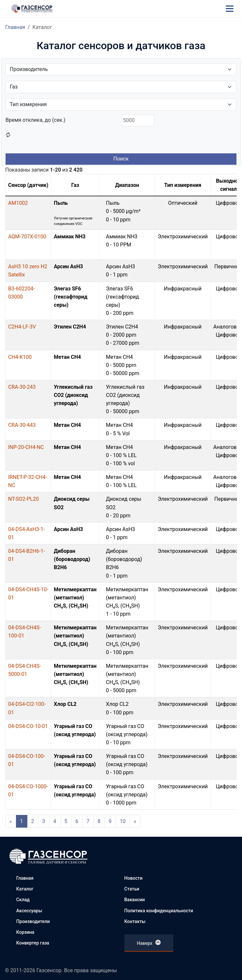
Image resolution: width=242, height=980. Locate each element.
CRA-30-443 (22, 425)
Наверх (149, 943)
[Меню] (230, 8)
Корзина (25, 932)
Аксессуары (29, 911)
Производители (33, 921)
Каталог (25, 889)
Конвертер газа (33, 943)
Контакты (135, 921)
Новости (134, 878)
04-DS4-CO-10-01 (28, 726)
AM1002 (18, 203)
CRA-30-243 (22, 387)
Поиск (121, 159)
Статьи (132, 889)
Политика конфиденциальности (159, 911)
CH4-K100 (20, 357)
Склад (23, 900)
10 (123, 821)
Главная (15, 27)
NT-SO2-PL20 (23, 499)
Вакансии (135, 900)
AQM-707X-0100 (27, 237)
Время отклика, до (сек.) (36, 120)
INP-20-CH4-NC (26, 447)
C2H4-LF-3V (22, 327)
